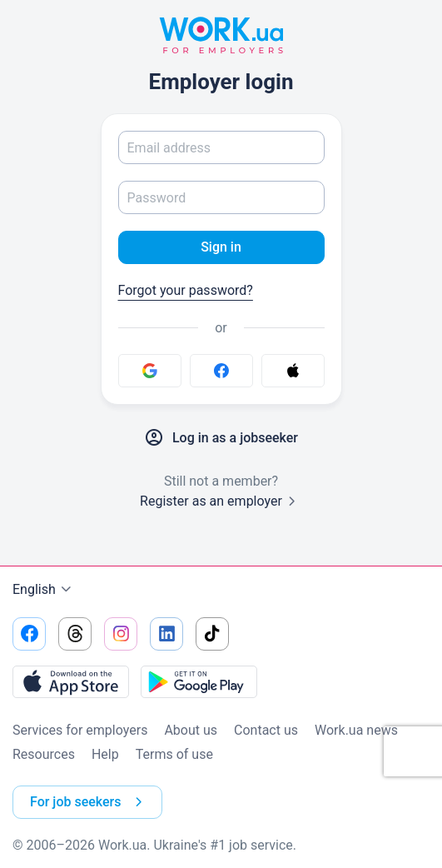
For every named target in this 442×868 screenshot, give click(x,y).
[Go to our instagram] (121, 634)
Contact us (266, 730)
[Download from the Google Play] (199, 681)
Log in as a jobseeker (221, 438)
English (44, 590)
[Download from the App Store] (71, 681)
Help (105, 754)
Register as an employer (221, 501)
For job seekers (89, 802)
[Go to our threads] (75, 634)
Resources (44, 754)
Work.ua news (356, 730)
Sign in (221, 247)
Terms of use (174, 754)
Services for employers (80, 730)
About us (191, 730)
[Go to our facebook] (29, 634)
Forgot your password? (186, 290)
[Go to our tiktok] (212, 634)
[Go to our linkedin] (166, 634)
